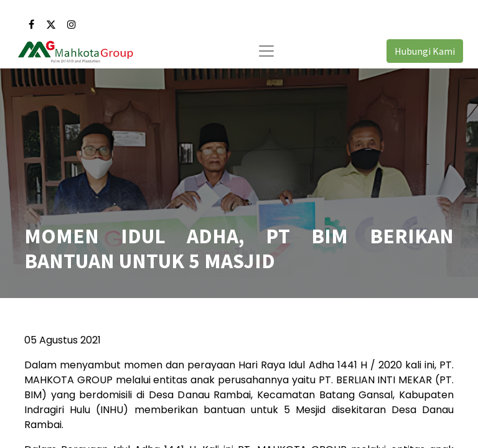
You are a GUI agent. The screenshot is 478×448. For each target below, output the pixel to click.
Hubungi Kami (425, 51)
